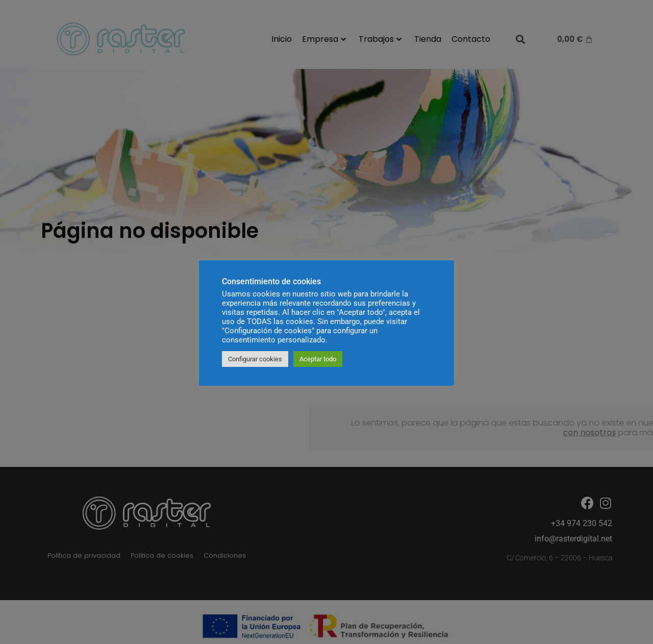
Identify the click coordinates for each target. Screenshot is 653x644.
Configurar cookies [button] (255, 359)
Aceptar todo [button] (318, 359)
